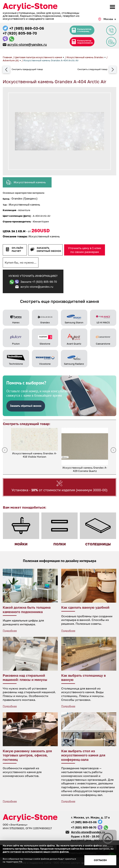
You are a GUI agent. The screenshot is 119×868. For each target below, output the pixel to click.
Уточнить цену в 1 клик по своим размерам (85, 250)
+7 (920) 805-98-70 (20, 33)
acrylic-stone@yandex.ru (27, 44)
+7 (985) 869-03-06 (27, 28)
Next (113, 450)
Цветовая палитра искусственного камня (38, 57)
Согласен (100, 860)
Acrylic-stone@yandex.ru (88, 832)
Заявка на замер (111, 42)
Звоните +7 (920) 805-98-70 (39, 282)
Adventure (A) (11, 60)
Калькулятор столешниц (84, 30)
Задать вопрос (111, 30)
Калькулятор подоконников (85, 42)
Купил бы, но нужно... (21, 262)
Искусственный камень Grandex (85, 57)
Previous (5, 450)
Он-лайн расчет (17, 249)
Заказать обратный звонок (49, 249)
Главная (7, 57)
